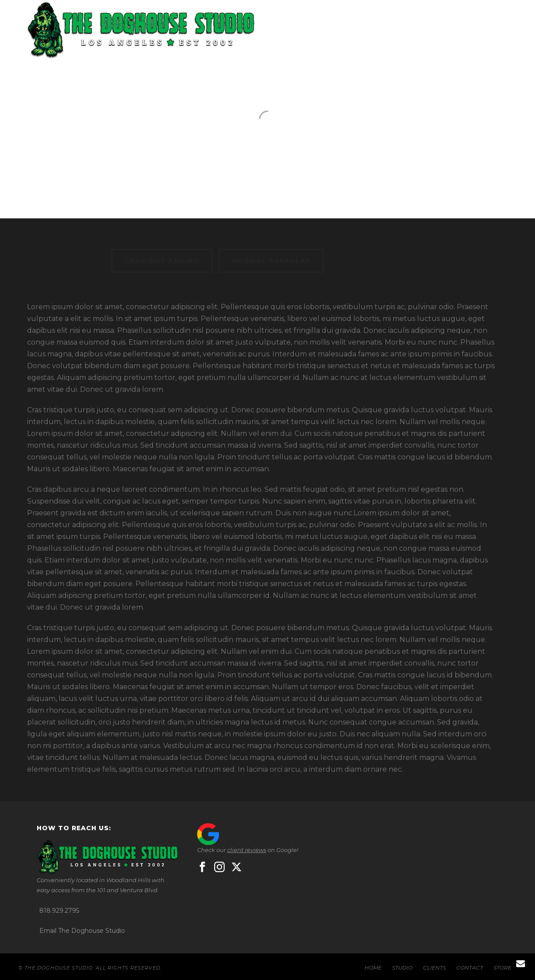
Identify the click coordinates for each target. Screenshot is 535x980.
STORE (492, 31)
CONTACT (437, 31)
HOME (277, 31)
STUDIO (327, 31)
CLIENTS (380, 31)
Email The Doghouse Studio (82, 931)
